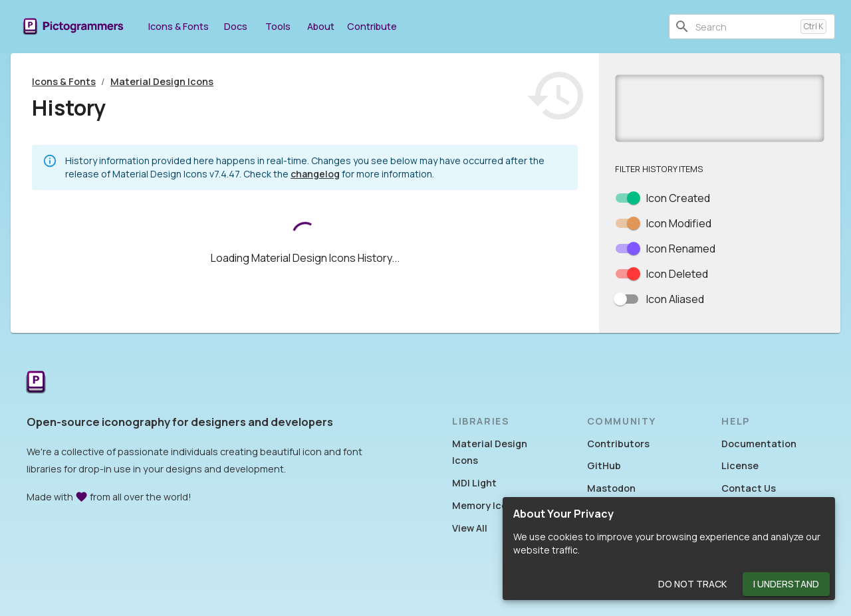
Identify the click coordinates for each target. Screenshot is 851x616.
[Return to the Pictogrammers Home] (36, 383)
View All (470, 528)
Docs (235, 26)
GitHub (604, 465)
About (320, 26)
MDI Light (474, 483)
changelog (315, 174)
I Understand (786, 584)
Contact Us (749, 488)
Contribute (372, 26)
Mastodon (611, 488)
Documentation (759, 444)
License (740, 465)
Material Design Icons (162, 81)
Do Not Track (692, 584)
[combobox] (745, 27)
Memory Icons (485, 505)
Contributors (618, 444)
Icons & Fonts (179, 26)
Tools (278, 26)
